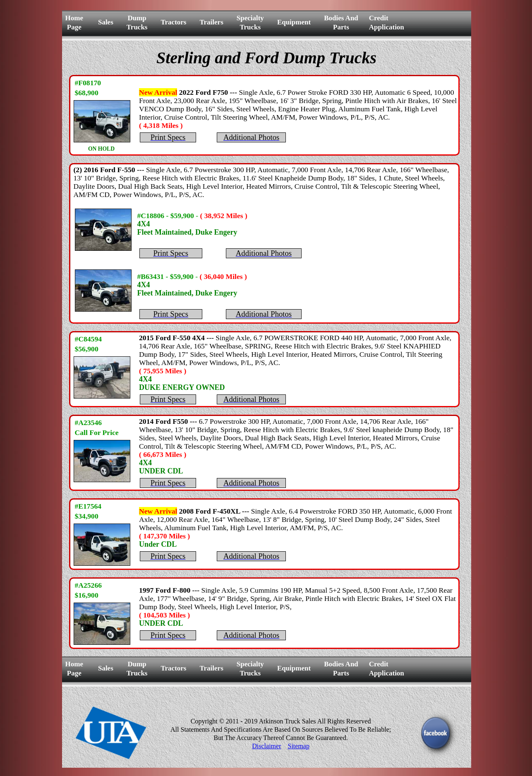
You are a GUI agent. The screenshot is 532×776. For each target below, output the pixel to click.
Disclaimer (266, 746)
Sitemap (298, 746)
